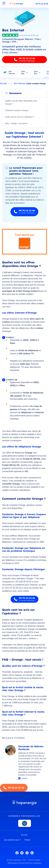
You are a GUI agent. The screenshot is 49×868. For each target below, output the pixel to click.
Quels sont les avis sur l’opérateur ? (20, 117)
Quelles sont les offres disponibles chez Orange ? (21, 102)
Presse (27, 840)
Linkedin (24, 778)
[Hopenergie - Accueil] (16, 5)
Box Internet (12, 73)
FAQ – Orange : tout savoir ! (16, 123)
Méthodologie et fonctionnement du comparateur (24, 863)
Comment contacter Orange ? (17, 110)
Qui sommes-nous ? (12, 840)
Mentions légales (34, 860)
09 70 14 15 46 (42, 4)
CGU (24, 860)
